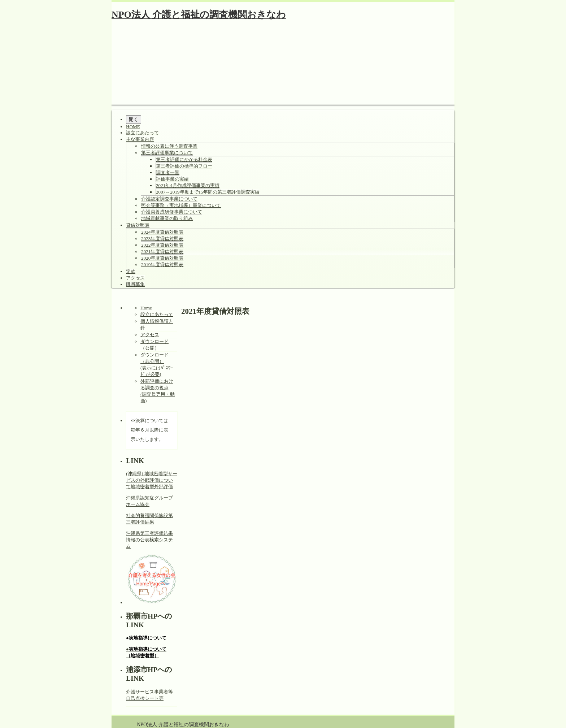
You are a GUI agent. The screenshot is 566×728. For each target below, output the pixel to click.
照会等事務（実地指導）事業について (181, 205)
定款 (131, 271)
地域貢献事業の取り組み (167, 218)
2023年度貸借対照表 (162, 239)
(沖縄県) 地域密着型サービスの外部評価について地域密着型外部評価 (152, 480)
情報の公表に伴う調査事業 (169, 146)
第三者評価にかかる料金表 (184, 159)
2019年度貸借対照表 (162, 265)
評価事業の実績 (172, 179)
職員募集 (135, 284)
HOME (133, 127)
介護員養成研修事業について (172, 212)
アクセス (135, 278)
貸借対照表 (138, 225)
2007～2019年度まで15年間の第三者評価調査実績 (208, 192)
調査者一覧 (168, 172)
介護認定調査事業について (169, 199)
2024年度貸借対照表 (162, 232)
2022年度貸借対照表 (162, 245)
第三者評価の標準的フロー (184, 166)
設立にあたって (142, 133)
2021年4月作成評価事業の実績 (188, 185)
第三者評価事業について (167, 153)
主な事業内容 (140, 139)
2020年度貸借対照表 (162, 258)
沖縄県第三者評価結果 (149, 533)
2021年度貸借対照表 (162, 252)
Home (146, 308)
